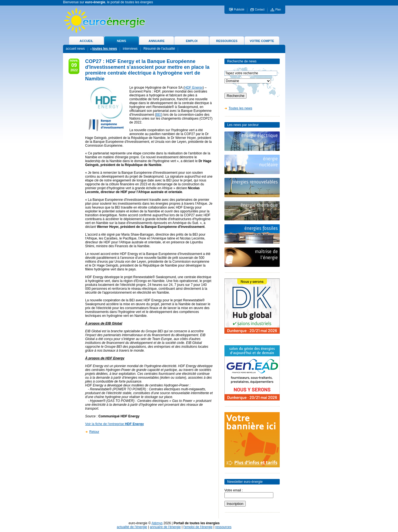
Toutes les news (240, 108)
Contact (260, 10)
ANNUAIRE (156, 41)
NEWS (121, 41)
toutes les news (105, 49)
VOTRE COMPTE (262, 41)
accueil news (75, 49)
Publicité (239, 10)
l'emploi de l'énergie (198, 527)
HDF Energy (193, 88)
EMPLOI (192, 41)
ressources (223, 527)
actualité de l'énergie (132, 527)
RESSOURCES (227, 41)
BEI (159, 115)
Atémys (157, 523)
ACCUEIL (86, 41)
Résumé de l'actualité (159, 49)
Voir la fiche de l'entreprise (114, 424)
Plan (278, 10)
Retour (94, 432)
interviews (130, 49)
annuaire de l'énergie (165, 527)
